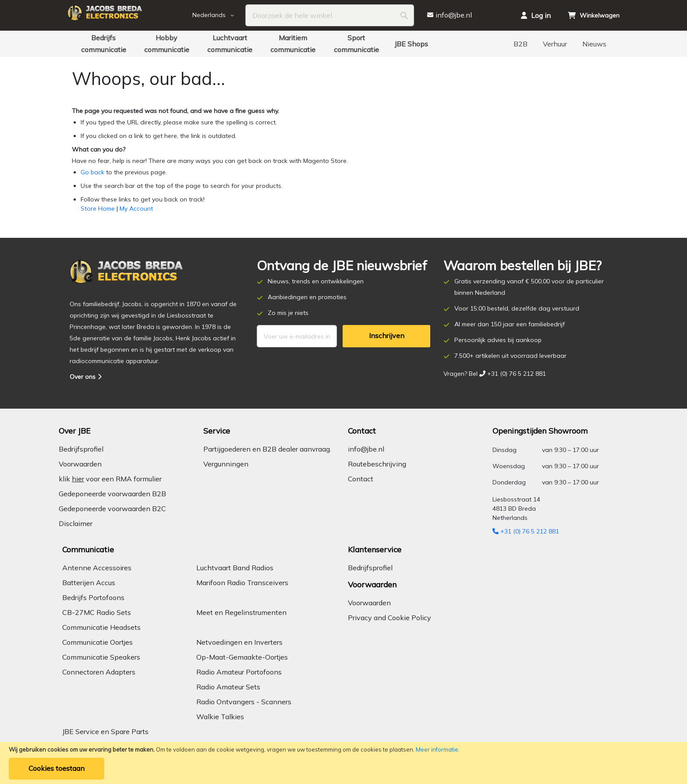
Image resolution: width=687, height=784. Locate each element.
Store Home (98, 208)
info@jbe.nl (366, 449)
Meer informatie (437, 749)
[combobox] (330, 15)
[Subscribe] (386, 336)
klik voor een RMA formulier (110, 479)
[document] (343, 763)
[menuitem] (103, 44)
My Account (136, 208)
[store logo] (129, 15)
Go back (92, 172)
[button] (219, 15)
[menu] (343, 44)
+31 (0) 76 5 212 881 (526, 531)
